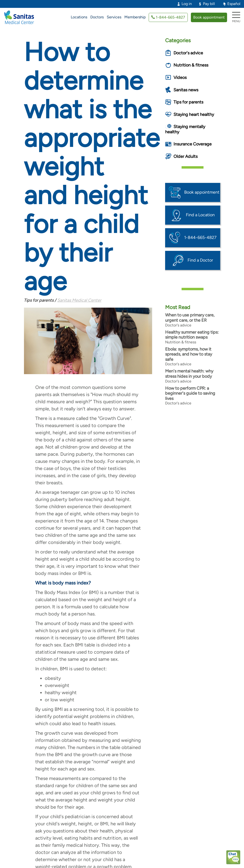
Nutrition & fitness (191, 65)
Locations (79, 17)
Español (234, 4)
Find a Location (200, 215)
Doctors (97, 17)
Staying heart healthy (194, 114)
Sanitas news (186, 90)
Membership (135, 17)
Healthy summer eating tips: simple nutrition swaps (192, 335)
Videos (180, 77)
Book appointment (209, 17)
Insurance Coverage (193, 144)
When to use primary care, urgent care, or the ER (190, 318)
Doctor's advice (188, 53)
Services (114, 17)
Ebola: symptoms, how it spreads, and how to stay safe (189, 354)
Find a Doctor (200, 260)
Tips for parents (188, 102)
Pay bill (209, 4)
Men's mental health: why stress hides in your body (189, 374)
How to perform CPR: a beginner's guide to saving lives (190, 393)
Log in (187, 4)
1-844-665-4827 (170, 17)
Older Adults (186, 156)
